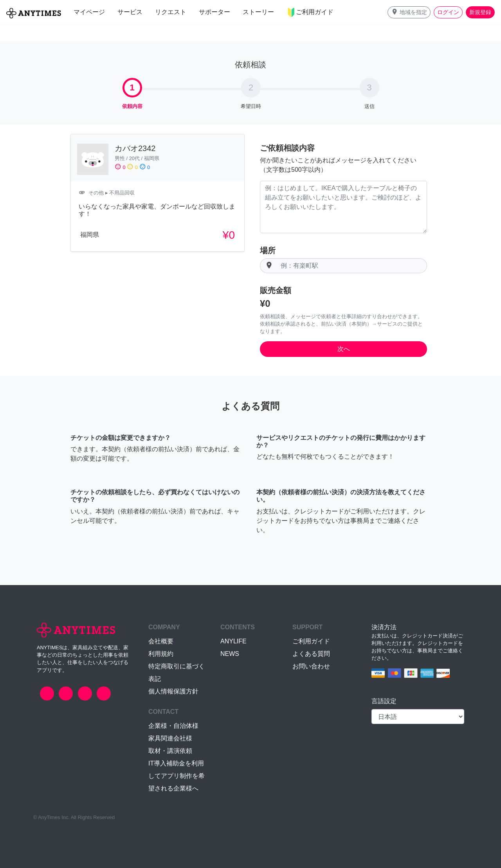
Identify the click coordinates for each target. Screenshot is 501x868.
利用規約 (161, 654)
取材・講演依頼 (170, 751)
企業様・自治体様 (173, 726)
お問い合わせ (311, 666)
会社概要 (161, 641)
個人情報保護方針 (173, 691)
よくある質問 (311, 654)
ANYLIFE (233, 641)
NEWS (230, 654)
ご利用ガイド (311, 641)
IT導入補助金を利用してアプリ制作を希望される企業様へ (177, 776)
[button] (409, 12)
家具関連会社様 (170, 738)
